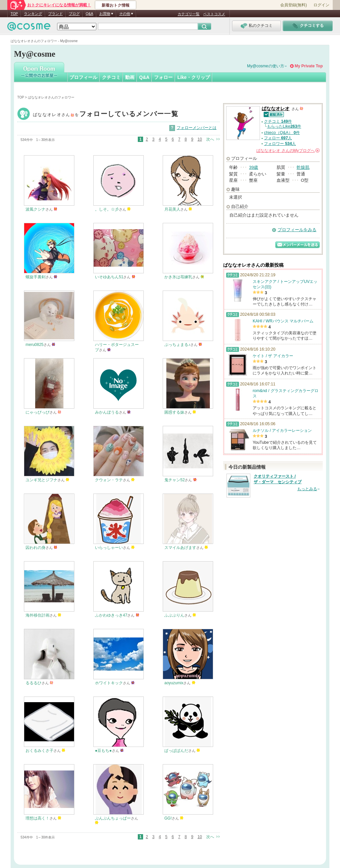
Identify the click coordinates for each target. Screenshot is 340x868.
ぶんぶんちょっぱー (113, 818)
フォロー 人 (278, 138)
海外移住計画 (38, 615)
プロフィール (83, 77)
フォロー (163, 77)
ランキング (33, 14)
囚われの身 (36, 548)
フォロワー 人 (280, 144)
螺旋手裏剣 (36, 277)
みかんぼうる (107, 412)
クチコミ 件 (278, 121)
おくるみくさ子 (40, 751)
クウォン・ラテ (109, 480)
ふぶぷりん (174, 615)
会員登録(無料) (294, 5)
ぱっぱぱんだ (176, 751)
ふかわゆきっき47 (111, 615)
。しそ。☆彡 (107, 209)
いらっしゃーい (109, 548)
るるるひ (34, 683)
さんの (288, 151)
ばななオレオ (106, 115)
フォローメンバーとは (197, 128)
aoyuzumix (174, 683)
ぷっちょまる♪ (177, 345)
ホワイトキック (109, 683)
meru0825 (35, 345)
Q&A (89, 14)
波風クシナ (36, 209)
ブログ (74, 14)
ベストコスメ (214, 14)
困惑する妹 (174, 412)
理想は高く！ (38, 818)
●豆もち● (103, 751)
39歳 (254, 167)
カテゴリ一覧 (189, 14)
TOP (14, 14)
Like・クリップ (194, 77)
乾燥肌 (303, 167)
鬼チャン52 (174, 480)
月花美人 (172, 209)
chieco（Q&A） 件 (282, 133)
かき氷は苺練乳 (178, 277)
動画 (130, 77)
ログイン (321, 5)
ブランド (55, 14)
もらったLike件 (284, 126)
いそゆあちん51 (109, 277)
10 (200, 139)
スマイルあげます (180, 548)
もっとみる (307, 489)
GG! (168, 818)
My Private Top (309, 66)
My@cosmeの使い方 (266, 66)
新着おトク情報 (116, 5)
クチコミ (111, 77)
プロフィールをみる (297, 230)
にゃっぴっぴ (38, 412)
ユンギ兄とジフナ (42, 480)
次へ (210, 139)
